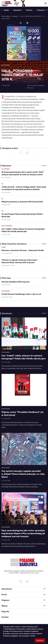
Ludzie (4, 247)
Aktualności (8, 226)
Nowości (29, 10)
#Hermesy (30, 88)
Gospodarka (17, 10)
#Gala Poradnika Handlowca (36, 86)
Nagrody (5, 611)
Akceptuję (40, 641)
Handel (6, 10)
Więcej (44, 166)
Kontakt (5, 617)
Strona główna (6, 16)
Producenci (41, 10)
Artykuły (15, 16)
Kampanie (6, 169)
